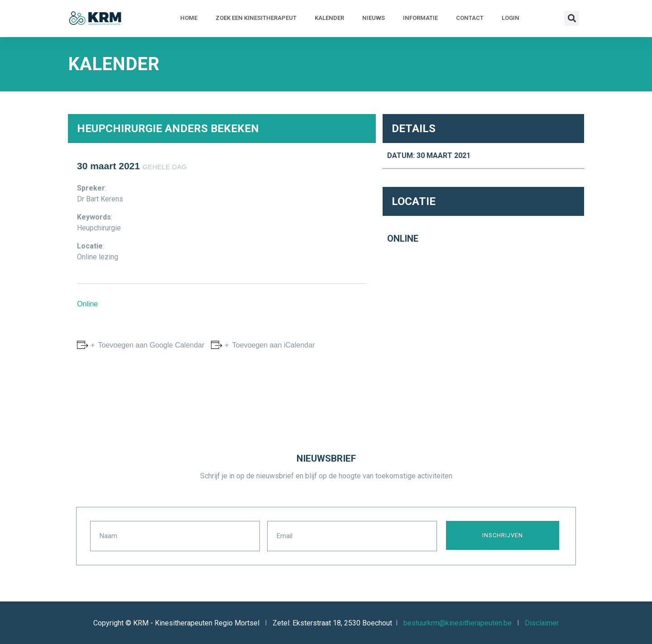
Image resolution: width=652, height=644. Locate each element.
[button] (572, 18)
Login (511, 18)
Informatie (420, 18)
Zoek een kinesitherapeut (256, 18)
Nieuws (374, 18)
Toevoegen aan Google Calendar (150, 345)
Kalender (329, 18)
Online (87, 304)
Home (189, 18)
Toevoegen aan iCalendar (273, 345)
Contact (470, 18)
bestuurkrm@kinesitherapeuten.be (458, 622)
